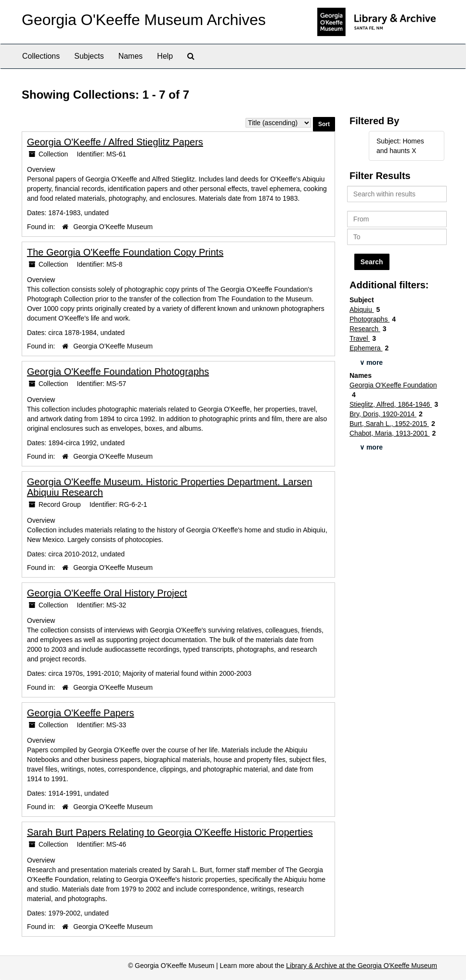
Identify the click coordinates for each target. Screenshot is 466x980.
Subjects (89, 56)
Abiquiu (362, 309)
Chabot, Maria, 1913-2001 (390, 433)
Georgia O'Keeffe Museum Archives (144, 20)
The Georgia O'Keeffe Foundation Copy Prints (125, 252)
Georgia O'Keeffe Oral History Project (107, 593)
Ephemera (366, 348)
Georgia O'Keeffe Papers (80, 713)
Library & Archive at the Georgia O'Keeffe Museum (362, 966)
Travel (360, 338)
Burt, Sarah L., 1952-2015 (389, 424)
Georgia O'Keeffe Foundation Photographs (118, 372)
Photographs (369, 319)
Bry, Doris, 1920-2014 (383, 414)
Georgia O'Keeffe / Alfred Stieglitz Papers (115, 142)
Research (365, 329)
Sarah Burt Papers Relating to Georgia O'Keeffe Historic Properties (170, 832)
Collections (41, 56)
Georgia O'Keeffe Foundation (393, 385)
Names (131, 56)
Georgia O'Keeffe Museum (113, 227)
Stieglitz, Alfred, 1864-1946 (391, 404)
